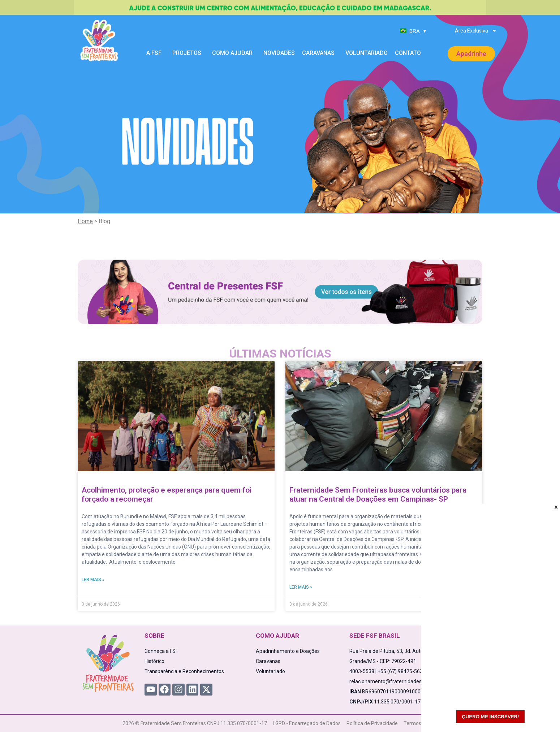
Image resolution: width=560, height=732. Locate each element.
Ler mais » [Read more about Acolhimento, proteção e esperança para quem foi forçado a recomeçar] (93, 580)
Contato (408, 53)
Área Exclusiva (476, 31)
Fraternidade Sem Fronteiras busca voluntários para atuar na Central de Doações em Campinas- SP (378, 495)
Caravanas (320, 53)
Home (85, 221)
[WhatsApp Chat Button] (542, 714)
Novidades (279, 53)
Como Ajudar (234, 53)
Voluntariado (367, 53)
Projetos (189, 53)
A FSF (156, 53)
